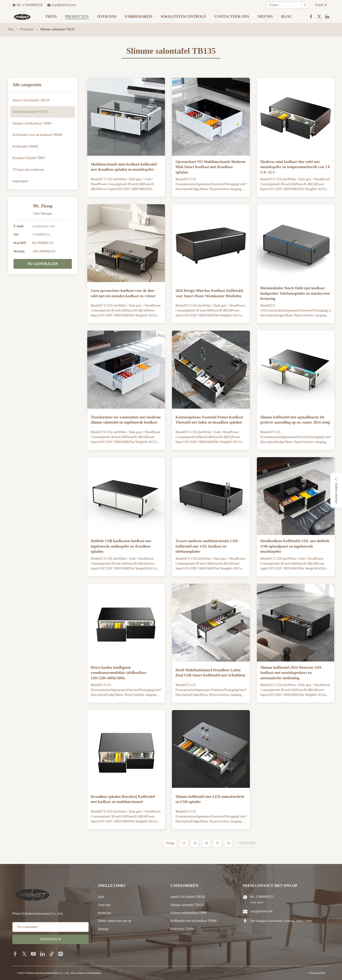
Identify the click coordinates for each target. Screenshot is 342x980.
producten (105, 913)
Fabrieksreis (139, 16)
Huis (11, 29)
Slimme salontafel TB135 (187, 905)
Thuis (51, 16)
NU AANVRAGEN (43, 264)
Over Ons (104, 905)
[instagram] (61, 954)
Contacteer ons (232, 16)
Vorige (170, 843)
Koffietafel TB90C (183, 929)
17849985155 (41, 235)
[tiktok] (52, 954)
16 (228, 843)
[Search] (305, 5)
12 (184, 843)
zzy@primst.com (64, 5)
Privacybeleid (317, 973)
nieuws (265, 16)
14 (206, 843)
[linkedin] (42, 954)
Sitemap (103, 929)
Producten (77, 16)
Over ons (107, 16)
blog (286, 16)
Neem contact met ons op (115, 921)
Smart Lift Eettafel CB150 (188, 897)
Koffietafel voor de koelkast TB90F (194, 921)
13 (195, 843)
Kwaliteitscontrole (183, 16)
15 (217, 843)
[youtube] (33, 954)
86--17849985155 (30, 5)
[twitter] (24, 954)
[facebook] (15, 954)
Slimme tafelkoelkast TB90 (188, 913)
